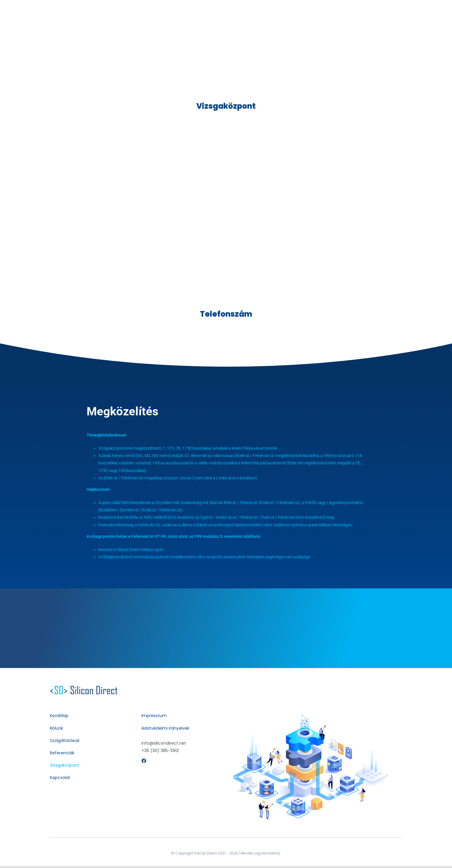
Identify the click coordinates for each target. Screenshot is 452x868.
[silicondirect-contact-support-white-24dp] (84, 688)
